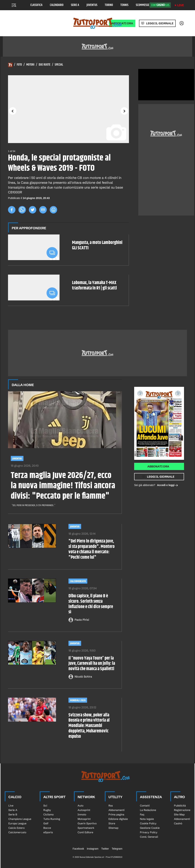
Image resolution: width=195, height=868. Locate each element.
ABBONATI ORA (122, 23)
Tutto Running (52, 819)
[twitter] (33, 210)
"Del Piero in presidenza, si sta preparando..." (34, 505)
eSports (48, 832)
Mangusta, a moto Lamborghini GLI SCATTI (97, 245)
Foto (19, 65)
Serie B (13, 814)
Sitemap (113, 828)
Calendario (57, 5)
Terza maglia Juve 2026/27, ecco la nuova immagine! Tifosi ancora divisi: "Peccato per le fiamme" (63, 486)
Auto (80, 806)
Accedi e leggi (168, 485)
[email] (43, 210)
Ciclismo (48, 814)
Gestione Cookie (150, 828)
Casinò (161, 5)
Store (112, 823)
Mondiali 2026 (78, 700)
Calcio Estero (16, 828)
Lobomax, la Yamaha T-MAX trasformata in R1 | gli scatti (94, 286)
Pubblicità (180, 806)
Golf (46, 823)
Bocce (47, 828)
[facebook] (12, 210)
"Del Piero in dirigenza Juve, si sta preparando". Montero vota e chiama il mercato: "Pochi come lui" (92, 549)
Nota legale (147, 819)
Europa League (17, 823)
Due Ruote (45, 65)
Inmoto (82, 814)
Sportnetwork (86, 828)
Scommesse (143, 5)
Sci (45, 806)
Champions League (20, 819)
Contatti (145, 806)
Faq (142, 814)
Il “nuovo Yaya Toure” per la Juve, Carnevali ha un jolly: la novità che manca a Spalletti (92, 664)
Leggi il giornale (160, 23)
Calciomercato (78, 581)
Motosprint (84, 819)
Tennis (124, 5)
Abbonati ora (158, 466)
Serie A (75, 5)
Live (181, 5)
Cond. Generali (149, 837)
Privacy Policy (149, 832)
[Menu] (14, 5)
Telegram (117, 849)
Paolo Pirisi (82, 620)
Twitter (105, 849)
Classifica (36, 5)
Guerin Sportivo (87, 823)
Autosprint (84, 810)
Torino (109, 5)
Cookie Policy (148, 823)
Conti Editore (85, 832)
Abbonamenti (116, 810)
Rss (111, 806)
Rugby (47, 810)
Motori (30, 65)
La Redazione (148, 810)
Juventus (92, 5)
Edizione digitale (118, 819)
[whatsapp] (22, 210)
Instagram (93, 849)
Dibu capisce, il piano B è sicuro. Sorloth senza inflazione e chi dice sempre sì (91, 604)
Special (59, 65)
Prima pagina (116, 814)
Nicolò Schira (83, 677)
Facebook (78, 849)
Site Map (179, 814)
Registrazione (182, 810)
